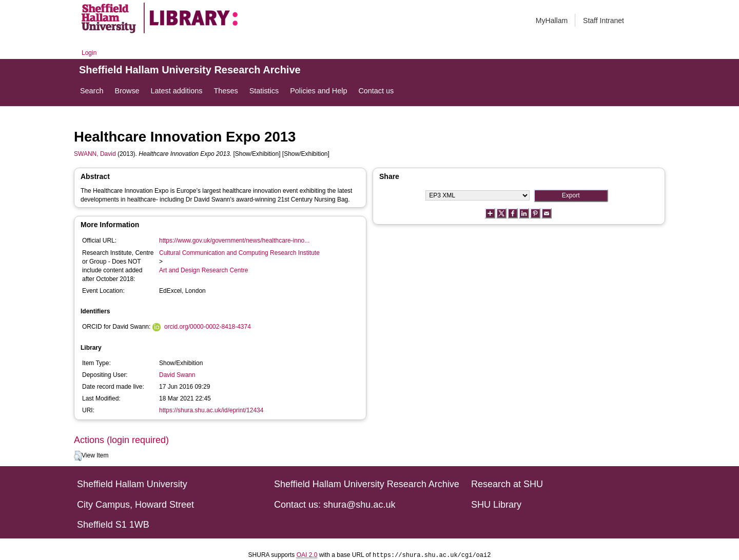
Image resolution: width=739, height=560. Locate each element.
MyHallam (552, 21)
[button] (78, 456)
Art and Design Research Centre (203, 270)
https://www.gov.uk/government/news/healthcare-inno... (234, 241)
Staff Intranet (604, 21)
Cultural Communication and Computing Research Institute (239, 253)
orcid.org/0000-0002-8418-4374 (208, 327)
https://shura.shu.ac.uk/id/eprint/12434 (211, 410)
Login (89, 53)
